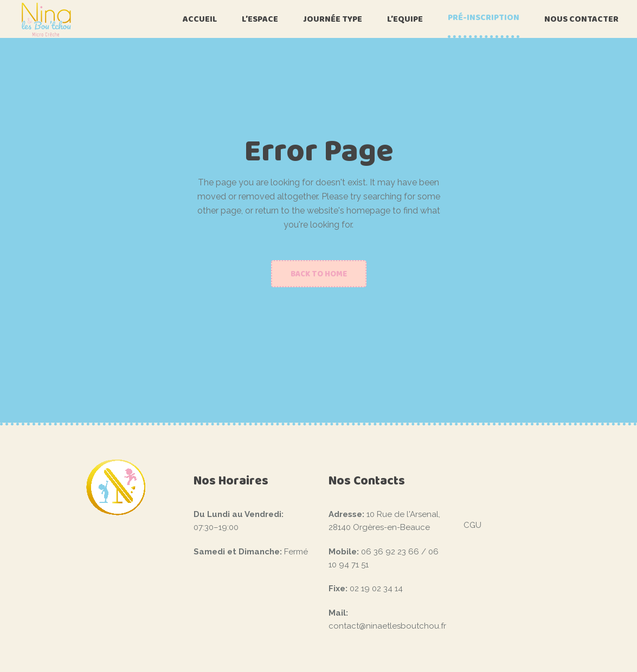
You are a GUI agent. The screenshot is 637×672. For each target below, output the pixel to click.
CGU (472, 525)
